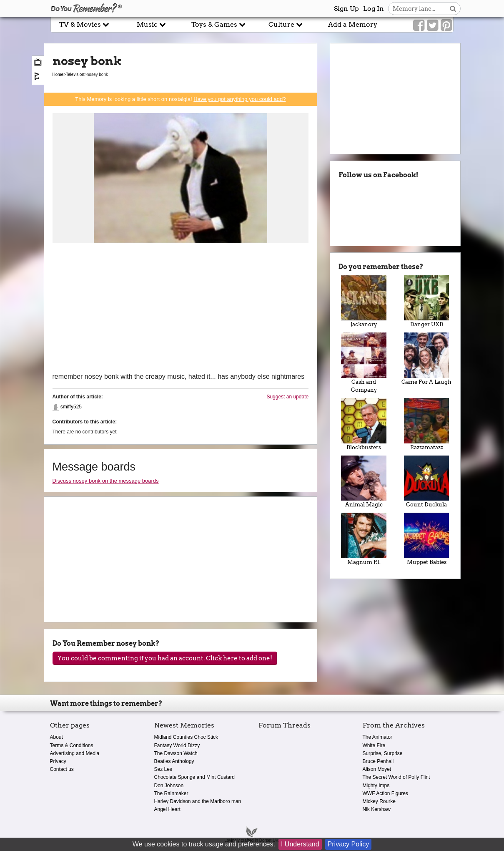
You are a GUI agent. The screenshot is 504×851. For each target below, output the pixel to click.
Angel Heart (167, 809)
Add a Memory (353, 24)
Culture (286, 24)
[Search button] (453, 9)
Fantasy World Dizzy (177, 745)
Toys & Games (218, 24)
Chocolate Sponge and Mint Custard (194, 777)
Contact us (62, 769)
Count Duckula (427, 482)
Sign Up (346, 9)
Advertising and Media (75, 753)
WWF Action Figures (385, 793)
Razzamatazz (427, 424)
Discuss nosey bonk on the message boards (106, 481)
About (56, 737)
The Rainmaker (171, 793)
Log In (374, 9)
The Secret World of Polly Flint (396, 777)
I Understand (300, 844)
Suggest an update (287, 397)
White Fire (374, 745)
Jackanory (364, 302)
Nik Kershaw (377, 809)
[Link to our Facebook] (419, 25)
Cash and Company (364, 363)
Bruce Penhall (378, 761)
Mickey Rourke (379, 801)
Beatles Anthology (174, 761)
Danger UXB (427, 302)
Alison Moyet (377, 769)
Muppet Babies (427, 539)
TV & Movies (84, 24)
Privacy (58, 761)
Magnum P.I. (364, 539)
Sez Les (163, 769)
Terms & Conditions (72, 745)
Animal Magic (364, 482)
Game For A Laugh (427, 359)
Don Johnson (169, 786)
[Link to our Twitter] (433, 25)
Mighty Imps (376, 786)
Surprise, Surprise (383, 753)
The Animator (377, 737)
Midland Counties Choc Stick (186, 737)
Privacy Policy (349, 844)
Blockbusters (364, 424)
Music (151, 24)
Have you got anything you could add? (239, 99)
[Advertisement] (181, 309)
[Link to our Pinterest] (446, 25)
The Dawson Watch (176, 753)
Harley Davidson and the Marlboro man (198, 801)
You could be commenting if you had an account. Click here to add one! (165, 658)
